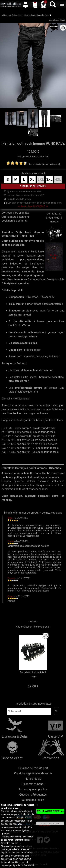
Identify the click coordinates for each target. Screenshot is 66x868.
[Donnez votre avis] (51, 164)
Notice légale (33, 779)
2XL (41, 180)
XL (32, 180)
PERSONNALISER (50, 823)
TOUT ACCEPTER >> (50, 811)
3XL (49, 180)
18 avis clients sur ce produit (22, 513)
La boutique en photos (33, 789)
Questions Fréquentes (33, 795)
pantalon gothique (57, 20)
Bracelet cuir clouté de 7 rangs (33, 674)
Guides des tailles (33, 800)
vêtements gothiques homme (36, 15)
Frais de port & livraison (17, 199)
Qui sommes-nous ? (33, 784)
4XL (58, 180)
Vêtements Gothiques (11, 15)
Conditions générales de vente (33, 773)
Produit (33, 621)
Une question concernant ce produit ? (24, 195)
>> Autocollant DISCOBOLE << (33, 206)
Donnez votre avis (52, 513)
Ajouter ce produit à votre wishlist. (23, 191)
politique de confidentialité (21, 865)
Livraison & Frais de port (33, 768)
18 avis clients (34, 164)
